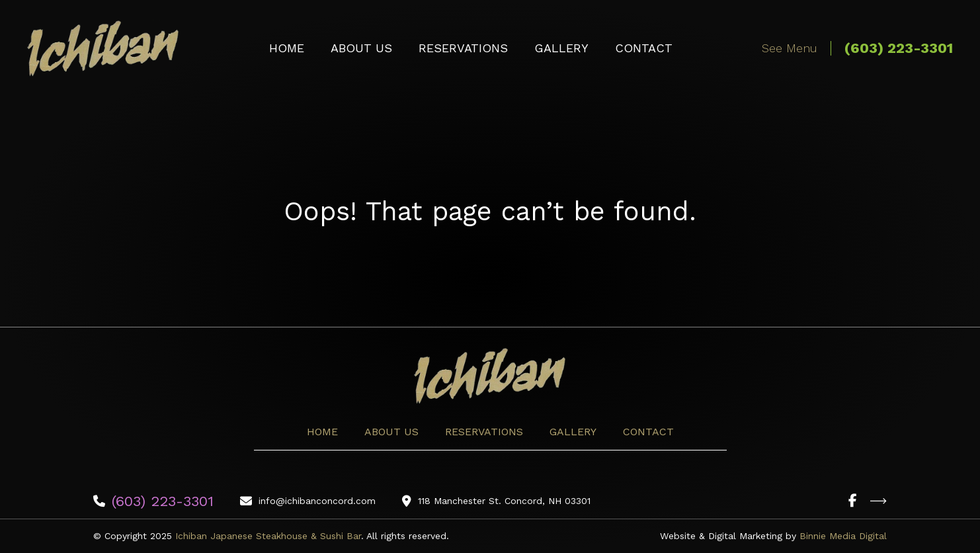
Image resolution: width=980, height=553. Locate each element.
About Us (361, 48)
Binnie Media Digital (843, 536)
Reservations (463, 48)
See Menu (790, 48)
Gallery (561, 48)
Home (287, 48)
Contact (644, 48)
